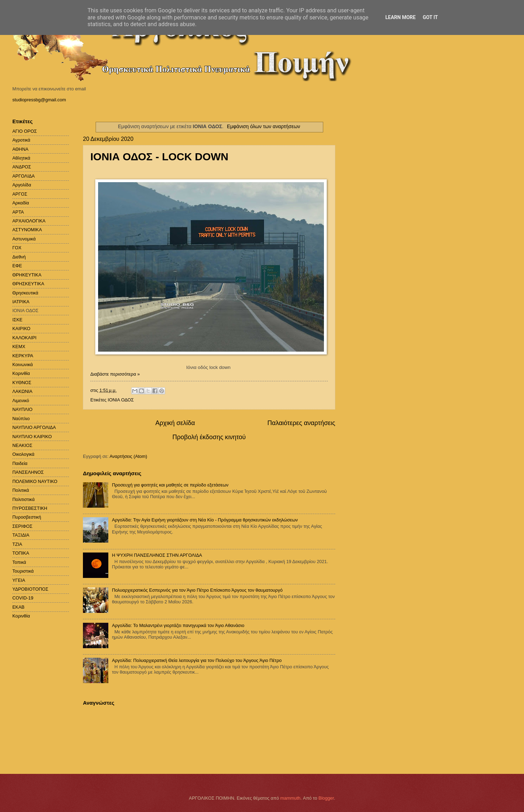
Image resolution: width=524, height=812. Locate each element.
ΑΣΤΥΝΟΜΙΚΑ (27, 230)
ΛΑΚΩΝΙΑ (22, 391)
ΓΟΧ (17, 248)
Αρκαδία (21, 203)
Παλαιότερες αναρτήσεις (301, 423)
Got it (430, 17)
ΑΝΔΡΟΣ (22, 167)
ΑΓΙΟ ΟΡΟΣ (25, 131)
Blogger (326, 798)
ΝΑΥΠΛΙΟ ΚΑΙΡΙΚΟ (32, 437)
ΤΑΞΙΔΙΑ (21, 535)
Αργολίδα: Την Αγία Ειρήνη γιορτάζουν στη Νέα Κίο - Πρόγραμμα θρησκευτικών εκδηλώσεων (205, 520)
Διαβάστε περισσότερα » (115, 374)
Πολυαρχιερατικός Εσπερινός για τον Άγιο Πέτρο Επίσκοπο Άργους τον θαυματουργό (197, 590)
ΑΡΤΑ (18, 212)
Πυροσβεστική (27, 517)
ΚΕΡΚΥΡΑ (23, 356)
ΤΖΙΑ (17, 544)
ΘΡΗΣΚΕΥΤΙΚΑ (28, 284)
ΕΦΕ (17, 266)
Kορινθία (21, 616)
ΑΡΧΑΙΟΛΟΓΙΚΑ (29, 221)
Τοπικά (19, 562)
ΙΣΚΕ (17, 320)
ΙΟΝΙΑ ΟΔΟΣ (121, 400)
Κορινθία (21, 373)
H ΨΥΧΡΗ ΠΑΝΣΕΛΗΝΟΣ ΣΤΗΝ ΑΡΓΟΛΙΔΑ (157, 555)
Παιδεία (20, 463)
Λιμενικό (21, 401)
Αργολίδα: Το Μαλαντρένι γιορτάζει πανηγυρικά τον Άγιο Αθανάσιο (178, 625)
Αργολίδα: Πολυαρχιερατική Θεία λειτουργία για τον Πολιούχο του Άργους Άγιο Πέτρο (197, 660)
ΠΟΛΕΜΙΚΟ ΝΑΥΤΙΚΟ (35, 481)
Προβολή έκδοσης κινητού (209, 437)
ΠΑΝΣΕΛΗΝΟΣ (28, 472)
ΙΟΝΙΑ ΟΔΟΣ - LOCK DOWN (159, 157)
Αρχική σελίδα (175, 423)
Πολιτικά (21, 490)
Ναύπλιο (21, 419)
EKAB (18, 607)
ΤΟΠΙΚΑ (21, 553)
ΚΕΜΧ (19, 347)
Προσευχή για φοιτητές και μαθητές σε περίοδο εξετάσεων (170, 485)
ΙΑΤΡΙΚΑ (21, 302)
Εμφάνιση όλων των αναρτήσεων (264, 126)
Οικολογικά (23, 454)
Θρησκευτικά (25, 293)
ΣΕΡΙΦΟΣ (22, 526)
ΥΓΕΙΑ (19, 580)
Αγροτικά (21, 140)
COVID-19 (23, 598)
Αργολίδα (22, 185)
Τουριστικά (23, 571)
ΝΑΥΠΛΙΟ (22, 409)
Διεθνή (19, 257)
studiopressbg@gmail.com (39, 100)
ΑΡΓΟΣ (20, 194)
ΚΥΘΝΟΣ (22, 383)
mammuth (290, 798)
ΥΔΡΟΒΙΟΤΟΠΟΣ (30, 589)
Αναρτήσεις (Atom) (128, 456)
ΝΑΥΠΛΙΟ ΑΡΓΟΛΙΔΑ (34, 427)
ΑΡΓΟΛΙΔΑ (23, 176)
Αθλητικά (21, 158)
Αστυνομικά (24, 239)
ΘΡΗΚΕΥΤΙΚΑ (27, 275)
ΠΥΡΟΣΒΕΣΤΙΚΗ (30, 508)
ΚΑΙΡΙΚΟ (21, 329)
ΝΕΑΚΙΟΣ (22, 445)
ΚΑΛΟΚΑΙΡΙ (24, 338)
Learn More (400, 17)
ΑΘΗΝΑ (20, 149)
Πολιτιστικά (23, 499)
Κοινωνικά (23, 365)
